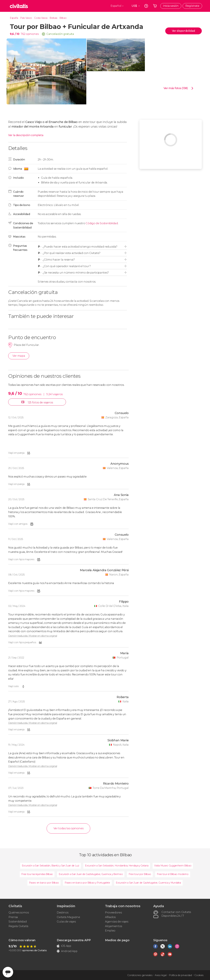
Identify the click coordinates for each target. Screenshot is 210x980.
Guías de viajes (66, 922)
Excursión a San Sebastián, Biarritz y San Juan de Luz (51, 866)
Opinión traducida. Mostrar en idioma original (33, 636)
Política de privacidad (180, 975)
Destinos (63, 913)
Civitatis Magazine (68, 917)
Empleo (110, 931)
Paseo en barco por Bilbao (44, 883)
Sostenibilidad (18, 922)
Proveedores (113, 913)
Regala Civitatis (18, 926)
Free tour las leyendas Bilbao (37, 874)
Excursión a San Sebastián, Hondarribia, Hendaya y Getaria (117, 866)
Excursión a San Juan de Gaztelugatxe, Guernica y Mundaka (148, 883)
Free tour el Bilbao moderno (173, 874)
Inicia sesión (171, 6)
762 (23, 34)
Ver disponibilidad (184, 31)
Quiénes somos (19, 913)
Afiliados (110, 917)
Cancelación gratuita (60, 34)
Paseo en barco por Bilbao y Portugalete (87, 883)
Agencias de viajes (117, 922)
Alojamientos (114, 926)
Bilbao (63, 18)
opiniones (32, 34)
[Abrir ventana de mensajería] (8, 972)
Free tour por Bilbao (140, 874)
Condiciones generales (140, 975)
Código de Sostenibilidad (102, 223)
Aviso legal (161, 975)
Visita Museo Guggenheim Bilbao (173, 866)
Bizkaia (53, 18)
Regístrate (192, 6)
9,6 (15, 34)
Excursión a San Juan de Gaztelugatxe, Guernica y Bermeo (91, 874)
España (14, 18)
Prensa (13, 917)
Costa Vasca (41, 18)
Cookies (199, 975)
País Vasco (26, 18)
